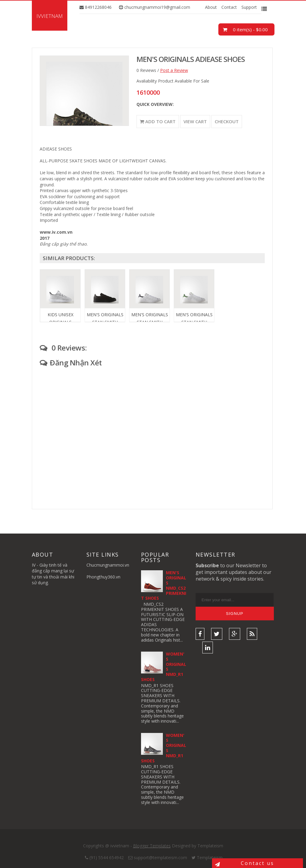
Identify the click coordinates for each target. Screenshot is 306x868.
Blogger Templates (152, 846)
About (211, 7)
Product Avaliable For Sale (184, 81)
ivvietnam (50, 16)
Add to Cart (158, 121)
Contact (229, 7)
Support (249, 7)
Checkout (227, 121)
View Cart (195, 121)
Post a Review (174, 70)
